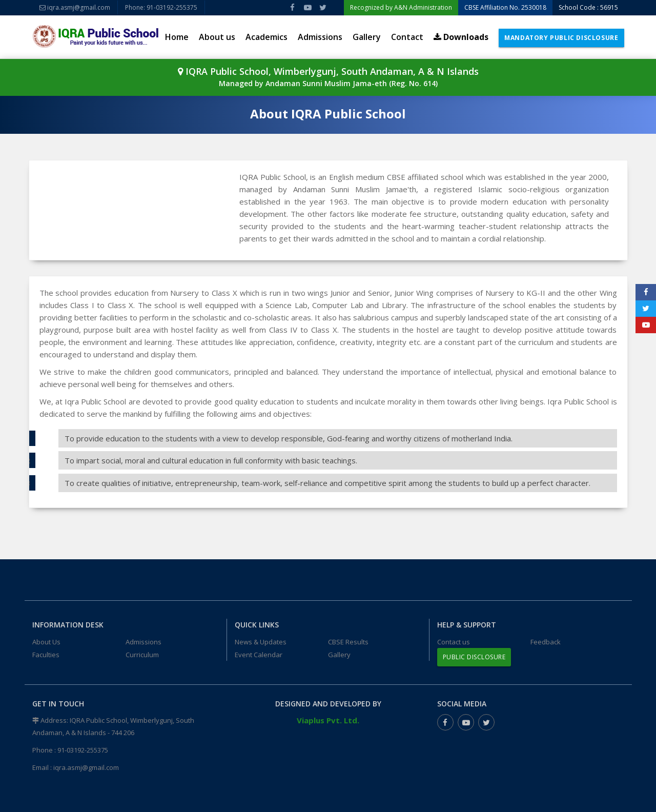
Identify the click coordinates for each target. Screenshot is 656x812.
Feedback (546, 642)
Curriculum (142, 655)
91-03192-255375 (83, 750)
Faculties (46, 655)
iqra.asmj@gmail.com (75, 7)
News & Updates (261, 642)
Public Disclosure (474, 657)
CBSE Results (348, 642)
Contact (407, 37)
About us (217, 37)
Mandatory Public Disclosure (561, 38)
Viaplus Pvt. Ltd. (328, 720)
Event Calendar (259, 655)
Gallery (367, 37)
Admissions (320, 37)
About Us (46, 642)
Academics (266, 37)
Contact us (454, 642)
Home (177, 37)
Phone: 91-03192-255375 (161, 7)
